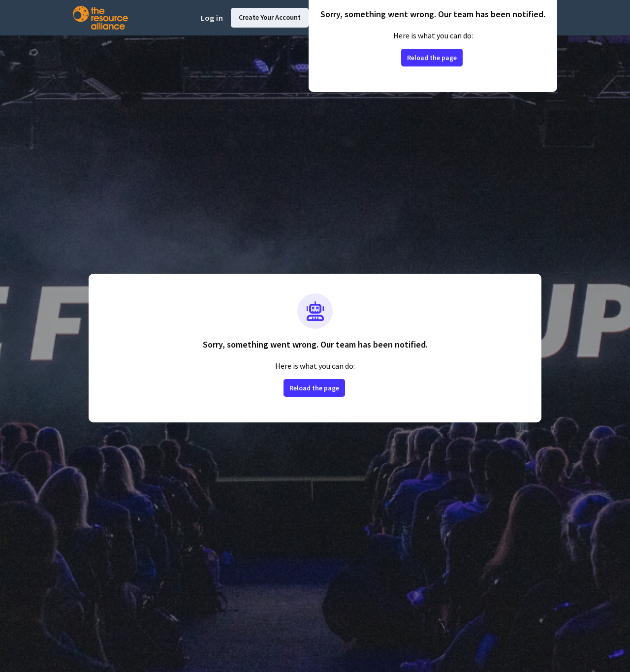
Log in (212, 18)
